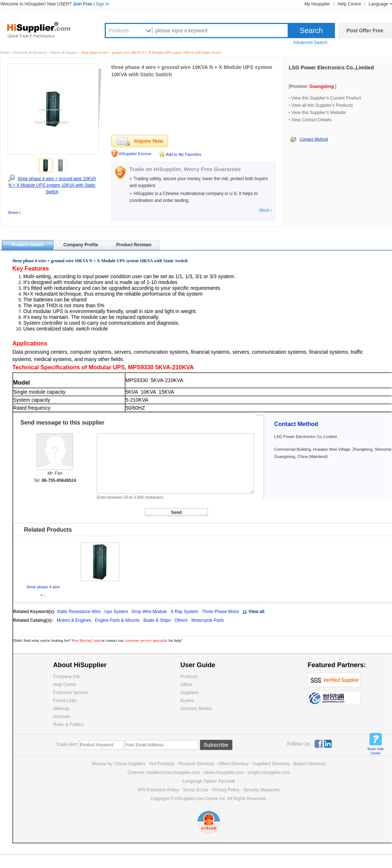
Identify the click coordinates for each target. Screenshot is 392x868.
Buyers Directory (310, 764)
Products (119, 31)
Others (182, 620)
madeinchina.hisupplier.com (173, 772)
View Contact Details (311, 120)
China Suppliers (130, 764)
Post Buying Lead (87, 640)
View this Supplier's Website (319, 113)
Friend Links (65, 701)
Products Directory (197, 764)
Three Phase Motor (221, 612)
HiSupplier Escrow (135, 154)
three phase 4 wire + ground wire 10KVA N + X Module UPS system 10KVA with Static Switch (52, 185)
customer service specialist (146, 640)
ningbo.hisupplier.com (269, 772)
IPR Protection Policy (158, 790)
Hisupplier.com (44, 29)
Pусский (227, 781)
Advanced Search (310, 42)
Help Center (65, 685)
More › (266, 210)
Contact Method (314, 139)
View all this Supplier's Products (322, 105)
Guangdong (322, 86)
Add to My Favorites (184, 154)
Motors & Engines (64, 52)
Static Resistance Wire (79, 612)
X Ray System (184, 612)
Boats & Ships (158, 620)
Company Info (67, 677)
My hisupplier (317, 4)
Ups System (116, 612)
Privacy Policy (226, 790)
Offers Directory (233, 764)
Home (5, 52)
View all (256, 612)
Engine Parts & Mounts (118, 620)
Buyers (187, 701)
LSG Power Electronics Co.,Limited (331, 68)
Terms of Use (196, 790)
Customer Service (70, 693)
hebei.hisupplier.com (225, 772)
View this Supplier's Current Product (326, 98)
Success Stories (196, 709)
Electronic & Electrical (30, 52)
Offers (186, 685)
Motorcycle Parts (207, 620)
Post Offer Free (365, 31)
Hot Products (162, 764)
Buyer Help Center (376, 751)
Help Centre (349, 4)
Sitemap (61, 709)
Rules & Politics (68, 725)
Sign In (102, 4)
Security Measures (261, 790)
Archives (61, 717)
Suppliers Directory (272, 764)
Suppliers (189, 693)
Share (13, 212)
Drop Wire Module (149, 612)
